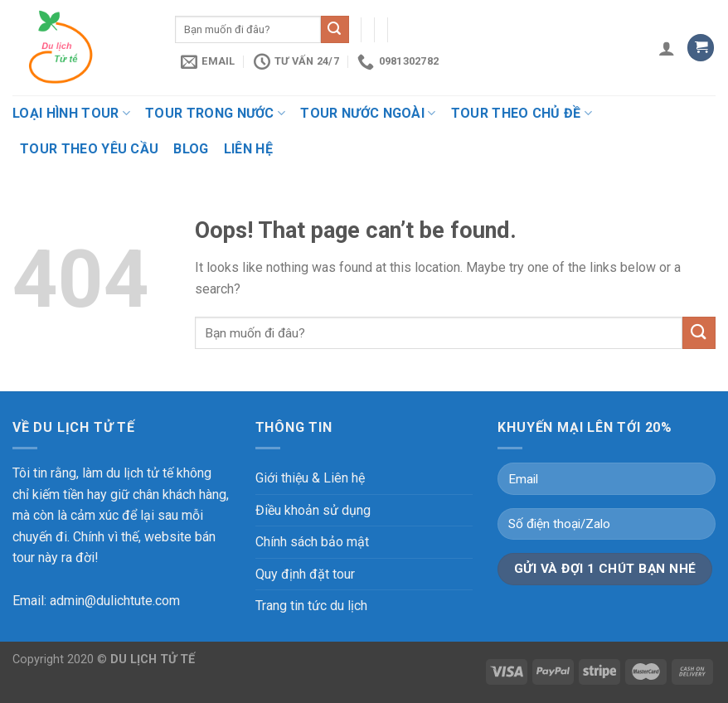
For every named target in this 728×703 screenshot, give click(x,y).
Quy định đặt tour (305, 574)
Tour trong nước (215, 113)
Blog (191, 149)
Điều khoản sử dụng (313, 510)
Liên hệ (248, 149)
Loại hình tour (71, 113)
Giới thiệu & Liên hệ (310, 478)
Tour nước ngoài (368, 113)
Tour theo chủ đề (522, 113)
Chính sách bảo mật (312, 542)
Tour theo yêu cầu (89, 149)
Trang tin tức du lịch (311, 606)
